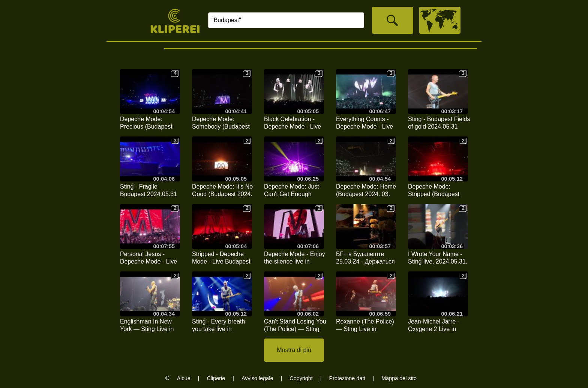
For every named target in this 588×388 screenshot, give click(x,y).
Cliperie (216, 378)
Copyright (301, 378)
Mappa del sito (399, 378)
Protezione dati (347, 378)
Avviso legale (257, 378)
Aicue (184, 378)
